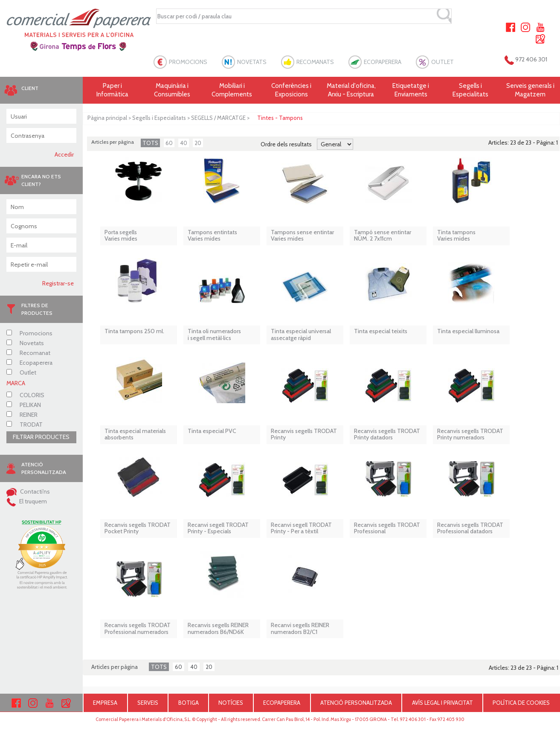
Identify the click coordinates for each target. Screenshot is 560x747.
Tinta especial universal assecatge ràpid (301, 335)
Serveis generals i (530, 90)
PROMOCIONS (188, 62)
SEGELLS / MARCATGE (218, 118)
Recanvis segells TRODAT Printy (304, 435)
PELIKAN (24, 405)
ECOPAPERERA (383, 62)
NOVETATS (252, 62)
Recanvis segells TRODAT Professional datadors (470, 528)
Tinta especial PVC (212, 431)
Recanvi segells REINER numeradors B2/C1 (300, 629)
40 (184, 143)
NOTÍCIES (231, 703)
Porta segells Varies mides (121, 236)
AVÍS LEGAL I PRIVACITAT (442, 703)
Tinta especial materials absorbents (135, 435)
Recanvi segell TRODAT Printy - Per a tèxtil (301, 528)
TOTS (150, 143)
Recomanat (28, 353)
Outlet (21, 372)
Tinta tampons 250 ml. (134, 331)
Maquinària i (172, 90)
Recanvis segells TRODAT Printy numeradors (470, 435)
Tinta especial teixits (381, 331)
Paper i (113, 90)
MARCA (16, 383)
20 (198, 143)
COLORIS (25, 395)
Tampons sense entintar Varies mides (302, 236)
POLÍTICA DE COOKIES (521, 703)
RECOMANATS (315, 62)
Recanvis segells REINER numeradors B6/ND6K (218, 629)
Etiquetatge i (411, 90)
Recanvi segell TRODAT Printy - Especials (218, 528)
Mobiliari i (232, 90)
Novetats (25, 343)
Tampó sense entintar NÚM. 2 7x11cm (383, 236)
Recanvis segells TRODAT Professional (387, 528)
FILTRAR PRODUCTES (41, 437)
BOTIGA (189, 703)
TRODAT (25, 424)
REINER (22, 415)
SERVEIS (148, 703)
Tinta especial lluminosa (468, 331)
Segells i (470, 90)
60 (169, 143)
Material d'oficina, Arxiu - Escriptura (351, 90)
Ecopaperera (29, 363)
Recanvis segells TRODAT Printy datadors (387, 435)
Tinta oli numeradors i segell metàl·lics (214, 335)
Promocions (29, 333)
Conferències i (292, 90)
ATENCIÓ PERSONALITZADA (356, 703)
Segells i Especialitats (159, 118)
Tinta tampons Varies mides (456, 236)
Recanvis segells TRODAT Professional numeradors (138, 629)
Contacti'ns (28, 491)
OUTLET (442, 62)
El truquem (27, 501)
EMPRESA (105, 703)
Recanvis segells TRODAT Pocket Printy (138, 528)
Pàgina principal (107, 118)
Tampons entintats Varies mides (212, 236)
